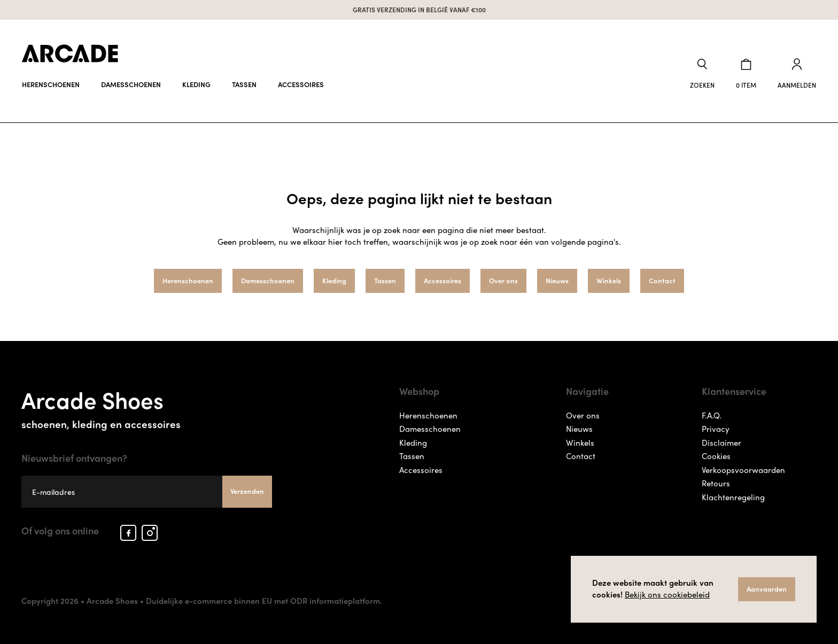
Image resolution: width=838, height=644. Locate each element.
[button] (702, 74)
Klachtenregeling (733, 497)
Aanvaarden (767, 589)
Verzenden (247, 491)
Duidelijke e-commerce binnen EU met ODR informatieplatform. (264, 601)
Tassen (244, 84)
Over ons (503, 280)
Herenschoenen (51, 84)
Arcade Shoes (147, 406)
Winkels (609, 280)
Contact (662, 280)
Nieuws (557, 280)
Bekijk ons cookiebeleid (667, 594)
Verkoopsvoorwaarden (743, 470)
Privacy (716, 429)
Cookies (716, 456)
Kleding (196, 84)
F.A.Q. (712, 415)
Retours (716, 483)
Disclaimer (721, 443)
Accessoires (301, 84)
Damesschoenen (131, 84)
